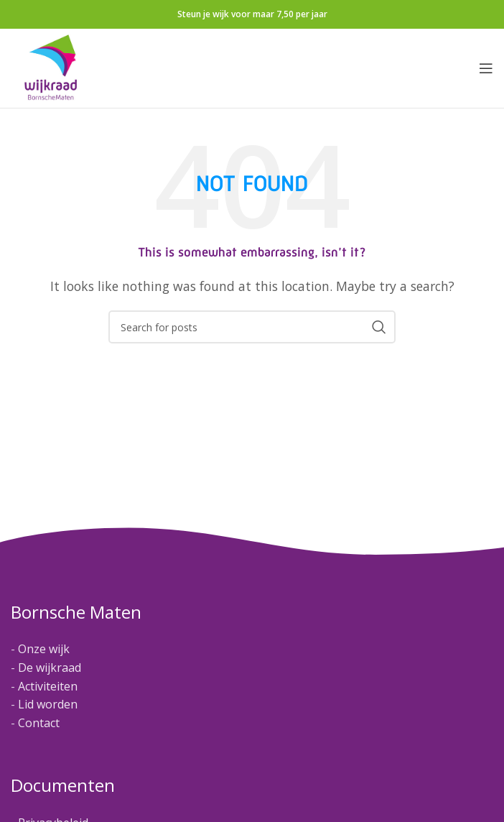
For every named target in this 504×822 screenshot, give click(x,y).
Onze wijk (44, 649)
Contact (39, 723)
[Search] (252, 327)
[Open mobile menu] (486, 68)
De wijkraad (50, 668)
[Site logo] (51, 67)
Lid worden (48, 704)
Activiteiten (48, 686)
